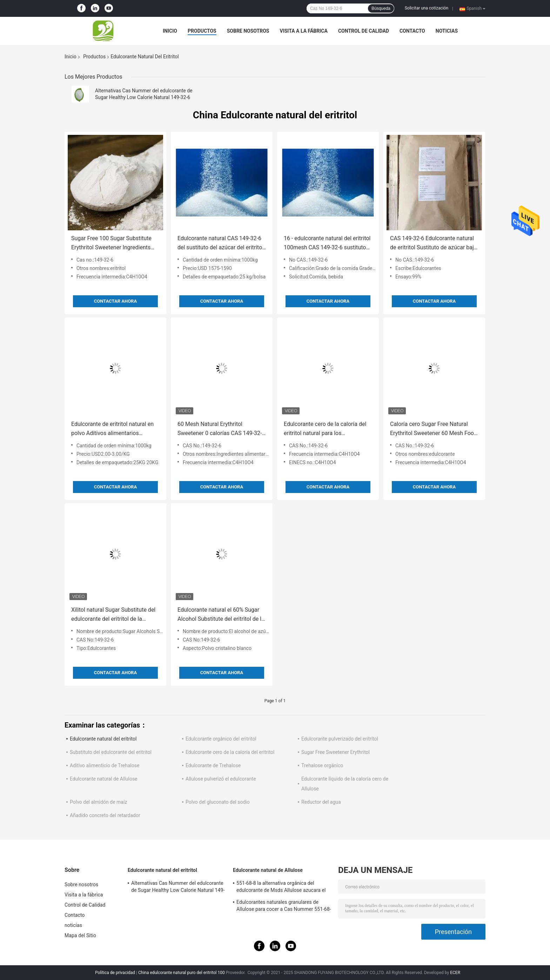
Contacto (412, 31)
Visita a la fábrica (303, 31)
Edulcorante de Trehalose (213, 765)
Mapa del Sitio (80, 935)
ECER (455, 973)
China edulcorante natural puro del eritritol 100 (182, 973)
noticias (447, 31)
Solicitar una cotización (427, 8)
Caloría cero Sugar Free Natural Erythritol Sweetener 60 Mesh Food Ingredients (434, 429)
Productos (202, 31)
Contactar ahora (115, 301)
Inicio (170, 31)
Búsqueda (381, 8)
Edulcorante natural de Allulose (104, 779)
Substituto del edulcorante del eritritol (111, 752)
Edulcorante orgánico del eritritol (221, 739)
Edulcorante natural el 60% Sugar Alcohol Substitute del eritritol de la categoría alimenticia (221, 615)
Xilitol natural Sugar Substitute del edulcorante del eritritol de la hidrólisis (113, 615)
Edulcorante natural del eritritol (103, 739)
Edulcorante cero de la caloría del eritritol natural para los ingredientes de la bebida (325, 429)
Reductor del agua (321, 802)
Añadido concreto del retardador (105, 815)
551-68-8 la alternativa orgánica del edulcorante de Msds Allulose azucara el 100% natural (281, 888)
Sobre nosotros (248, 31)
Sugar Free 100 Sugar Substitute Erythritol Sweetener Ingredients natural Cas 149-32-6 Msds (111, 244)
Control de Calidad (364, 31)
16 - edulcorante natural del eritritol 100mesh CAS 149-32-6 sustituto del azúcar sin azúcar (327, 244)
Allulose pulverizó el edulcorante (221, 779)
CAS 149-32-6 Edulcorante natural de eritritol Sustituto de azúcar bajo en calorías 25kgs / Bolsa (434, 244)
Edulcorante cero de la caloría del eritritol (230, 752)
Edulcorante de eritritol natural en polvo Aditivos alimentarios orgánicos (112, 429)
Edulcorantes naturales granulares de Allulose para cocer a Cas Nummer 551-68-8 (284, 907)
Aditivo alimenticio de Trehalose (105, 765)
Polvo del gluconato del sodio (218, 802)
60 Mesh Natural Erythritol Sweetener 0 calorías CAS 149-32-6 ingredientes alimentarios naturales (221, 429)
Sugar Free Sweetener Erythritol (336, 752)
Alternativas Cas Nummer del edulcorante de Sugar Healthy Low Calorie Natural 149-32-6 (178, 888)
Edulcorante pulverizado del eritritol (340, 739)
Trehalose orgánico (322, 765)
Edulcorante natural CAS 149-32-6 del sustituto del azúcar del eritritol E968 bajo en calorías (220, 244)
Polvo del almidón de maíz (98, 802)
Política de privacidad (115, 973)
